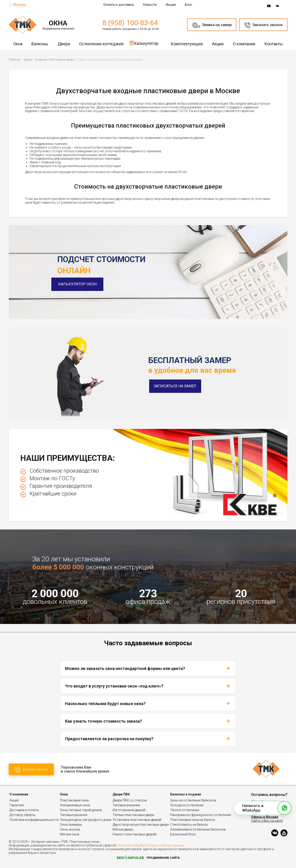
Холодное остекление (187, 805)
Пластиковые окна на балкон (193, 820)
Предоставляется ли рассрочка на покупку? (148, 739)
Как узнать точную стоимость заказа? (148, 721)
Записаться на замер (175, 386)
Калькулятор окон (83, 284)
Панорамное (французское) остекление (201, 815)
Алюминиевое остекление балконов (198, 829)
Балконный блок (183, 834)
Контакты (274, 44)
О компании (244, 44)
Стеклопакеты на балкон (189, 825)
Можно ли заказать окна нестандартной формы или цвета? (148, 668)
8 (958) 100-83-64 (130, 23)
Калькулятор (144, 43)
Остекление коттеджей (101, 44)
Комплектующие (187, 44)
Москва (19, 5)
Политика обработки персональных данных (151, 845)
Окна (18, 44)
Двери (64, 44)
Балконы (40, 44)
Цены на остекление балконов (193, 800)
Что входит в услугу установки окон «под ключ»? (148, 686)
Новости (150, 5)
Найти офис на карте (267, 821)
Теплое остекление (185, 810)
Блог (189, 5)
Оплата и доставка (119, 5)
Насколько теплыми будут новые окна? (148, 703)
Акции (171, 5)
